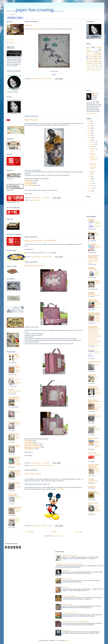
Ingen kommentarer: (47, 79)
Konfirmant (91, 57)
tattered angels (90, 67)
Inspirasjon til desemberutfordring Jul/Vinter (98, 407)
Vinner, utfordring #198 (94, 295)
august (92, 172)
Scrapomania (92, 426)
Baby (100, 52)
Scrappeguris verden (14, 457)
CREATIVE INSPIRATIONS (92, 268)
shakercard (96, 70)
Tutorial (98, 62)
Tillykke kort (18, 412)
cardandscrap (92, 487)
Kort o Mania (28, 184)
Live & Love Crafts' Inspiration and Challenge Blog (94, 466)
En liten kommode (67, 605)
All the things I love (14, 434)
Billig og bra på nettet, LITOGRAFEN (40, 241)
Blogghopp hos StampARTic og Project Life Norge (69, 564)
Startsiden (54, 532)
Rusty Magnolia (31, 120)
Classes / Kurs (11, 18)
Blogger (67, 641)
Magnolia (32, 200)
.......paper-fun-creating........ (35, 10)
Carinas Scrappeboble (15, 507)
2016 (90, 128)
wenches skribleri (13, 354)
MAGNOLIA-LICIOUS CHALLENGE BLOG (94, 314)
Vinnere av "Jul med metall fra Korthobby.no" (98, 392)
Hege (52, 123)
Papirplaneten (92, 375)
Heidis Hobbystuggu (31, 185)
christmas (97, 65)
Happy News (66, 570)
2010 (90, 191)
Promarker (38, 200)
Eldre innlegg (79, 532)
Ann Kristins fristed (14, 446)
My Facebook (10, 40)
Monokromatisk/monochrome (46, 465)
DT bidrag (99, 57)
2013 (90, 135)
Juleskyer (28, 25)
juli (91, 174)
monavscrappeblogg (14, 471)
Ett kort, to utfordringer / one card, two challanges (75, 622)
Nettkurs (20, 18)
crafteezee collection (94, 58)
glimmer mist (89, 70)
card (88, 63)
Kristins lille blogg (14, 366)
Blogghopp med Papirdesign (70, 555)
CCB (88, 60)
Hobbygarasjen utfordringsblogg (93, 301)
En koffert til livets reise (35, 266)
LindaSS (96, 94)
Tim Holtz (11, 390)
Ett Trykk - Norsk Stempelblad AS (93, 327)
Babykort (97, 365)
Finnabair (11, 378)
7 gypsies (94, 68)
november (92, 144)
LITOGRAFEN (60, 489)
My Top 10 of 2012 (67, 579)
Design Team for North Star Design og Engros (94, 401)
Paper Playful (92, 244)
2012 (90, 138)
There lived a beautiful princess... (18, 510)
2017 (90, 126)
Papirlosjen (91, 350)
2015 (90, 131)
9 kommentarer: (46, 463)
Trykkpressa (37, 29)
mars (91, 183)
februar (92, 186)
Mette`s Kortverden (14, 482)
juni (91, 176)
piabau (10, 410)
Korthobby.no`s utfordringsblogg (93, 387)
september (93, 149)
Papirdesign (90, 52)
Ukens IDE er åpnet (33, 474)
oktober (92, 146)
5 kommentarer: (46, 198)
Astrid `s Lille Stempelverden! (13, 495)
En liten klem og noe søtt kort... (71, 613)
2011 (90, 140)
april (91, 181)
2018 (90, 124)
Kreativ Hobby (92, 453)
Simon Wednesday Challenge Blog (93, 256)
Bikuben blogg (92, 232)
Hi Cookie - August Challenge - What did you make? (98, 319)
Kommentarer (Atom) (57, 536)
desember (92, 142)
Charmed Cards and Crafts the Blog (14, 398)
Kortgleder (91, 479)
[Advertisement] (54, 98)
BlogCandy (65, 587)
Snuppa (17, 447)
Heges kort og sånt (14, 519)
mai (91, 179)
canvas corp (89, 65)
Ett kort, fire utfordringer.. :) (69, 596)
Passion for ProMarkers (91, 220)
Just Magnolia (29, 182)
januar (91, 188)
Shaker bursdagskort (98, 429)
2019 (90, 121)
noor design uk (95, 63)
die (99, 68)
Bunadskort (65, 630)
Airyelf (57, 641)
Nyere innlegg (30, 532)
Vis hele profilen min (92, 114)
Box (31, 465)
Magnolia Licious (29, 180)
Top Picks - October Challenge (98, 470)
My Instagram (10, 42)
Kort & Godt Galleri (94, 281)
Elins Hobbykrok (13, 422)
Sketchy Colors (93, 491)
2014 (90, 133)
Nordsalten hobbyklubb (92, 293)
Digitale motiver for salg (18, 357)
